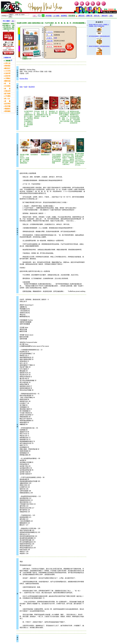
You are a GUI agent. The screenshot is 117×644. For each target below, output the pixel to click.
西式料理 (32, 87)
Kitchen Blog (24, 79)
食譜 (26, 87)
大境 (55, 38)
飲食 (21, 87)
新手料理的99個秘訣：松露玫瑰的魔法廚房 (99, 36)
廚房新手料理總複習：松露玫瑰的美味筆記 (99, 46)
